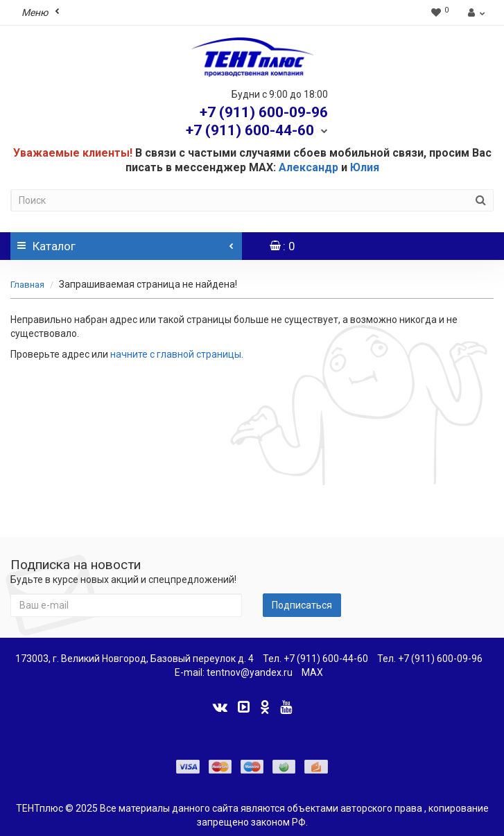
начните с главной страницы (176, 354)
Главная (27, 285)
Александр (309, 167)
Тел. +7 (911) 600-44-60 (315, 659)
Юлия (365, 167)
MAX (312, 672)
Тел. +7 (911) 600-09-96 (430, 659)
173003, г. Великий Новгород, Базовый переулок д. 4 (134, 659)
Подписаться (302, 605)
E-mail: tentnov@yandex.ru (234, 672)
